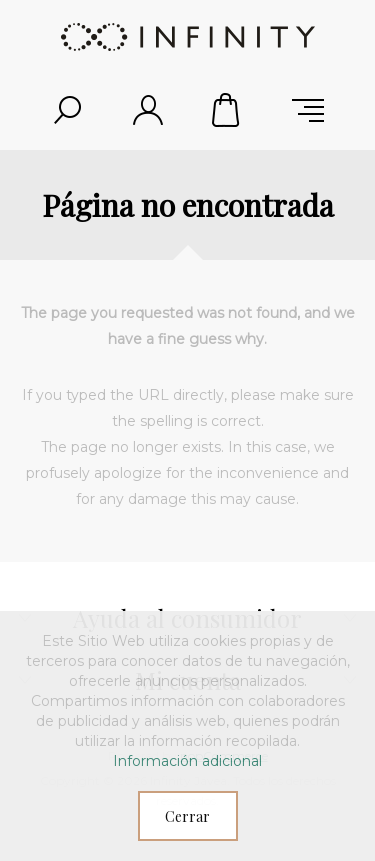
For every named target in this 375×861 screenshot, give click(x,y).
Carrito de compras (228, 110)
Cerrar (187, 816)
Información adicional (187, 761)
